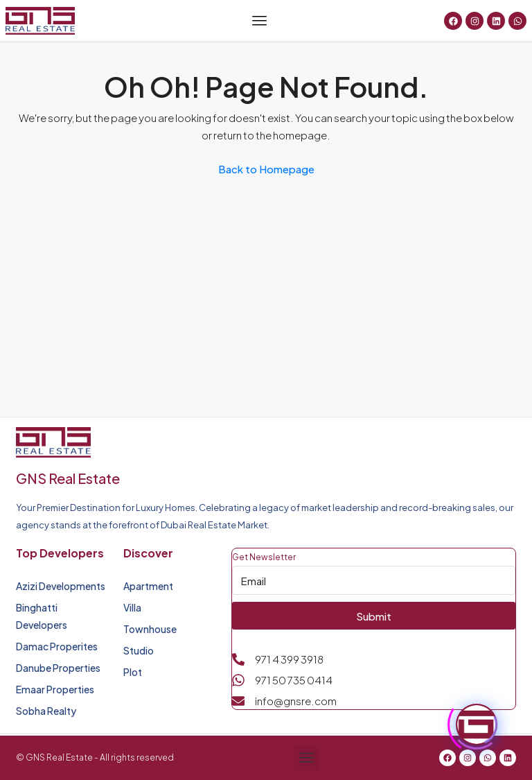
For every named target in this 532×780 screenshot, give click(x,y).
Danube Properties (58, 668)
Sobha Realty (46, 711)
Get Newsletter (264, 557)
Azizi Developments (61, 586)
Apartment (148, 586)
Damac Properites (57, 646)
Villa (132, 607)
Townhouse (150, 629)
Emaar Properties (55, 689)
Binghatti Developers (42, 616)
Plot (133, 672)
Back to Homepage (266, 169)
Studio (139, 650)
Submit (374, 616)
